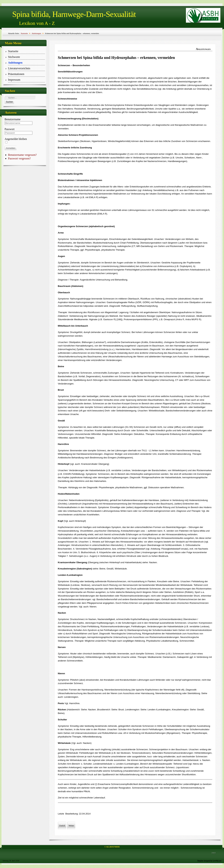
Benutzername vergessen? (22, 155)
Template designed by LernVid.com (209, 861)
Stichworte (14, 57)
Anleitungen (15, 63)
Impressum (14, 80)
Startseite (13, 51)
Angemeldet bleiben (16, 139)
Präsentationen (16, 74)
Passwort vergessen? (19, 158)
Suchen (10, 102)
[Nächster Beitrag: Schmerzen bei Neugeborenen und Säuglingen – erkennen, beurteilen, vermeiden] (71, 826)
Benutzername (13, 119)
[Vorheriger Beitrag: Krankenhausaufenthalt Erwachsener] (62, 826)
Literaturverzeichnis (19, 68)
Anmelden (11, 148)
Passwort (10, 129)
